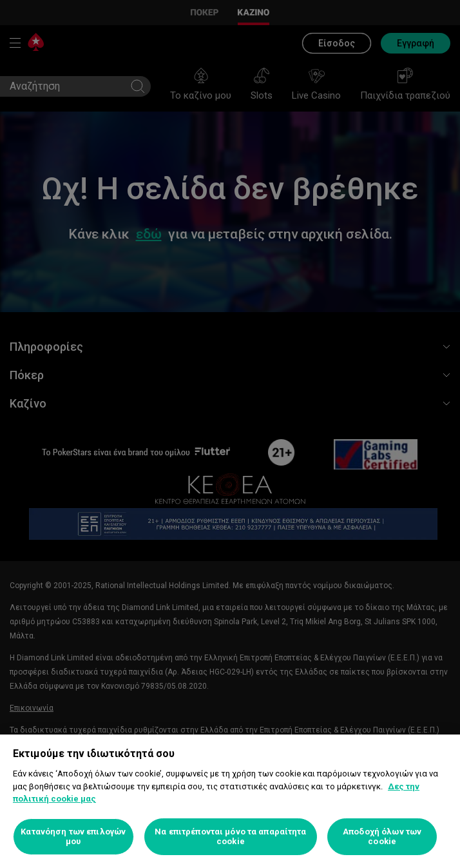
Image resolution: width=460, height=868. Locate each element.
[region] (230, 801)
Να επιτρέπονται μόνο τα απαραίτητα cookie (230, 837)
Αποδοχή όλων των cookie (382, 837)
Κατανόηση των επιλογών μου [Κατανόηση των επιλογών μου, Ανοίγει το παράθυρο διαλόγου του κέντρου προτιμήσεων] (73, 837)
